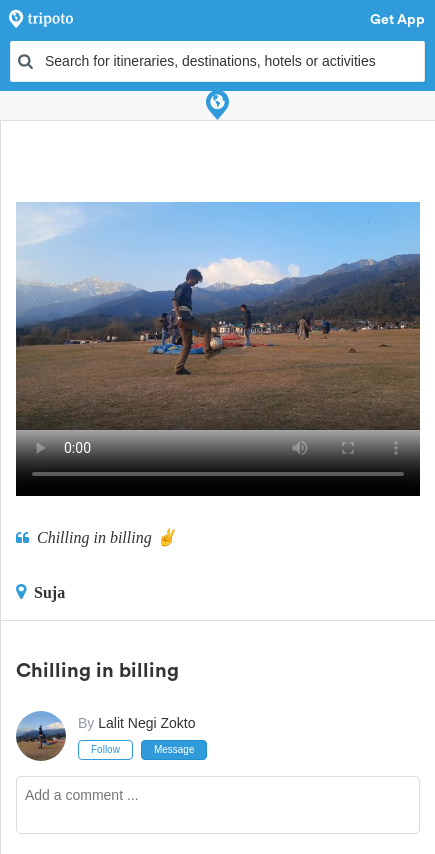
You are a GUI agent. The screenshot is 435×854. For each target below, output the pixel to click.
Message (174, 749)
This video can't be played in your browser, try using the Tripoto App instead (218, 316)
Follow (105, 749)
